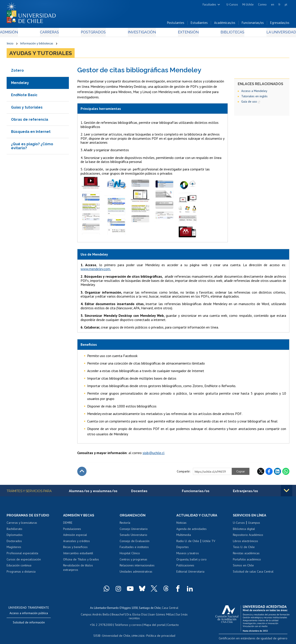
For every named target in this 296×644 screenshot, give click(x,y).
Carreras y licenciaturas (22, 524)
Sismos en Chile (243, 567)
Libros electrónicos (245, 543)
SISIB (100, 632)
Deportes (183, 549)
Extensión (185, 33)
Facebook (269, 473)
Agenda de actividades (191, 531)
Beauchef (114, 615)
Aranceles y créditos (76, 543)
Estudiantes (199, 24)
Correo (262, 5)
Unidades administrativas (136, 573)
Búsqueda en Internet (31, 133)
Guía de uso (249, 103)
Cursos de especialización (24, 561)
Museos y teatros (188, 555)
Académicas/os (225, 24)
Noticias (181, 524)
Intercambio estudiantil (78, 555)
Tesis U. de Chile (244, 549)
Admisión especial (75, 537)
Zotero (17, 72)
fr (279, 5)
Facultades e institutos (134, 549)
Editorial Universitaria (190, 573)
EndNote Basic (24, 96)
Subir (82, 473)
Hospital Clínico (130, 555)
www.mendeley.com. (96, 270)
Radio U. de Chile (188, 543)
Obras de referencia (30, 121)
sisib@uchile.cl (154, 454)
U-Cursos (232, 5)
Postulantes (176, 24)
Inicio (10, 45)
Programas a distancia (21, 573)
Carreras (54, 33)
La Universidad (273, 33)
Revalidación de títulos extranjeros (78, 569)
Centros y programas (133, 561)
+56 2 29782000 (103, 622)
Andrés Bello (98, 615)
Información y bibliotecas (37, 45)
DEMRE (68, 524)
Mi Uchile (248, 5)
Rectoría (125, 524)
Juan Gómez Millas (155, 615)
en (273, 5)
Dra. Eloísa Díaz (131, 615)
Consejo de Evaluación (135, 543)
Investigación (141, 33)
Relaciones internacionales (137, 567)
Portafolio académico (247, 561)
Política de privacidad (159, 632)
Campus (83, 615)
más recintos (182, 615)
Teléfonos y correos (128, 622)
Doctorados (14, 543)
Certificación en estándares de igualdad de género (258, 639)
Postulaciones (72, 531)
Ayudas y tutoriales (41, 54)
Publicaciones (185, 567)
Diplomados (15, 537)
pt (286, 5)
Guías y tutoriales (27, 109)
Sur (170, 615)
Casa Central (170, 609)
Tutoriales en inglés (254, 97)
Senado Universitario (133, 537)
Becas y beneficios (75, 549)
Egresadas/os (280, 24)
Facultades (209, 5)
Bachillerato (14, 531)
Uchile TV (209, 543)
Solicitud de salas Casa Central (253, 573)
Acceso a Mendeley (254, 92)
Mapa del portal (152, 622)
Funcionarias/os (253, 24)
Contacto (170, 622)
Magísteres (14, 549)
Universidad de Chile (117, 632)
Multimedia (184, 537)
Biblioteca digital (244, 531)
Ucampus (254, 524)
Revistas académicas (246, 555)
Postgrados (95, 33)
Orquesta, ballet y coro (191, 561)
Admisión (17, 33)
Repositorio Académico (248, 537)
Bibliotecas (227, 33)
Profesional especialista (22, 555)
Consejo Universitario (134, 531)
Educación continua (19, 567)
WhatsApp (286, 473)
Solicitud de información (29, 624)
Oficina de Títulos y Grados (81, 561)
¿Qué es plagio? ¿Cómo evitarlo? (32, 147)
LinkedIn (277, 473)
